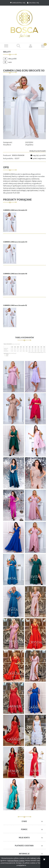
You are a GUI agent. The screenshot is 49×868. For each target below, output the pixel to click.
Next (41, 112)
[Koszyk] (43, 46)
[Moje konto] (31, 46)
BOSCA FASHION (18, 155)
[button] (6, 46)
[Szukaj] (18, 46)
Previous (8, 112)
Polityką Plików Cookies (16, 861)
